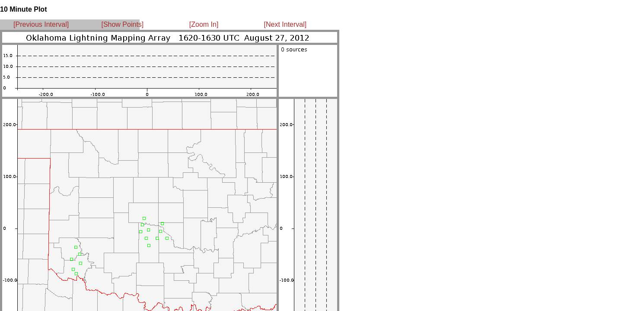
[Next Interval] (285, 24)
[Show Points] (122, 24)
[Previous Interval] (41, 24)
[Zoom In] (204, 24)
